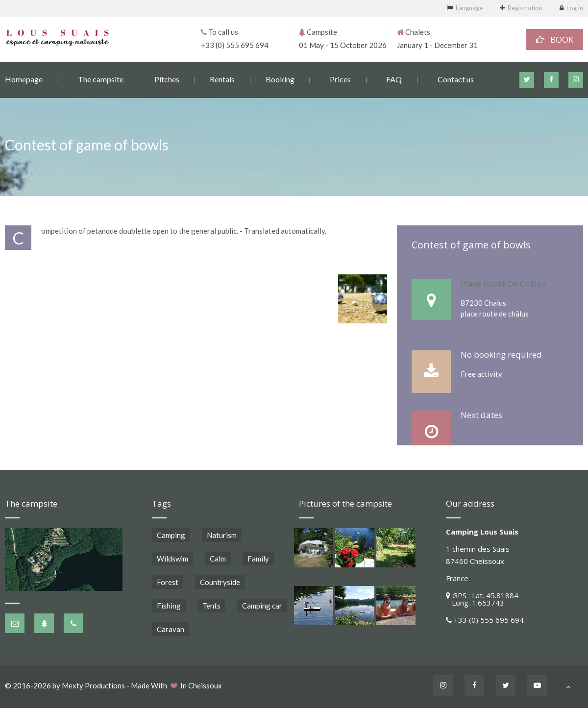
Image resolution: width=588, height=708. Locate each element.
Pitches (167, 79)
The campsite (101, 79)
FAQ (394, 79)
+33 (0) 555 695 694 (235, 45)
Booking (280, 79)
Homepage (24, 79)
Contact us (456, 79)
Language (469, 8)
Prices (340, 79)
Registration (525, 8)
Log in (575, 8)
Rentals (222, 79)
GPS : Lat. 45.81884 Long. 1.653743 (482, 599)
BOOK (555, 39)
